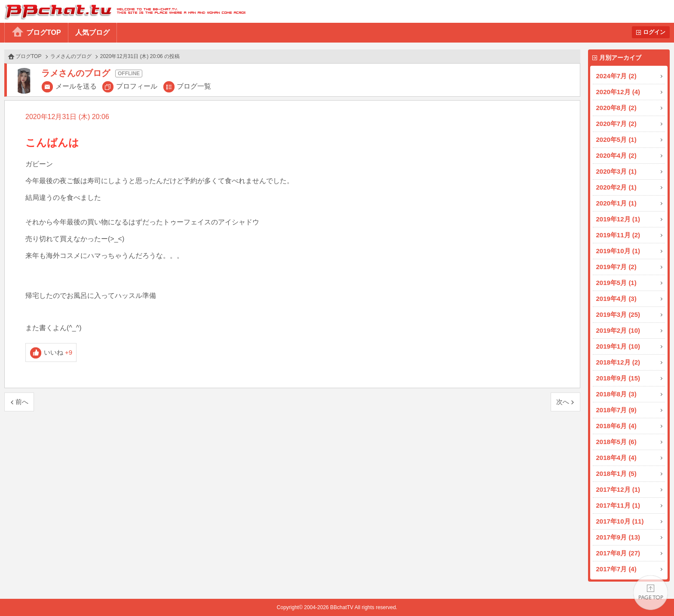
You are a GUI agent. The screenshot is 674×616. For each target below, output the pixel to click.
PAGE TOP (651, 593)
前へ (22, 402)
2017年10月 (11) (620, 521)
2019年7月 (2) (616, 267)
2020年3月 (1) (616, 171)
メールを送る (76, 86)
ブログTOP (44, 32)
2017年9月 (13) (618, 537)
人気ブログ (92, 32)
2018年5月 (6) (616, 442)
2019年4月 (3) (616, 299)
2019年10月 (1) (618, 251)
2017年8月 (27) (618, 553)
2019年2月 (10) (618, 330)
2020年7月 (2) (616, 124)
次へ (563, 402)
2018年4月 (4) (616, 458)
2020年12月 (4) (618, 92)
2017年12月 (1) (618, 489)
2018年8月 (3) (616, 394)
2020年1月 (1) (616, 203)
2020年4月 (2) (616, 155)
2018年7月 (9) (616, 410)
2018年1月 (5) (616, 473)
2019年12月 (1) (618, 219)
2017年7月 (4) (616, 569)
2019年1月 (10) (618, 346)
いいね (58, 352)
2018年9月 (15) (618, 378)
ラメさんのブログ (71, 56)
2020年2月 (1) (616, 187)
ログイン (654, 32)
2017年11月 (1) (618, 505)
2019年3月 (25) (618, 314)
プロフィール (137, 86)
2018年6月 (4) (616, 426)
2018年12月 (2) (618, 362)
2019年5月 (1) (616, 283)
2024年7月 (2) (616, 76)
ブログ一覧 (194, 86)
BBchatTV (123, 11)
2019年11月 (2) (618, 235)
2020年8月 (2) (616, 108)
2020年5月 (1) (616, 139)
